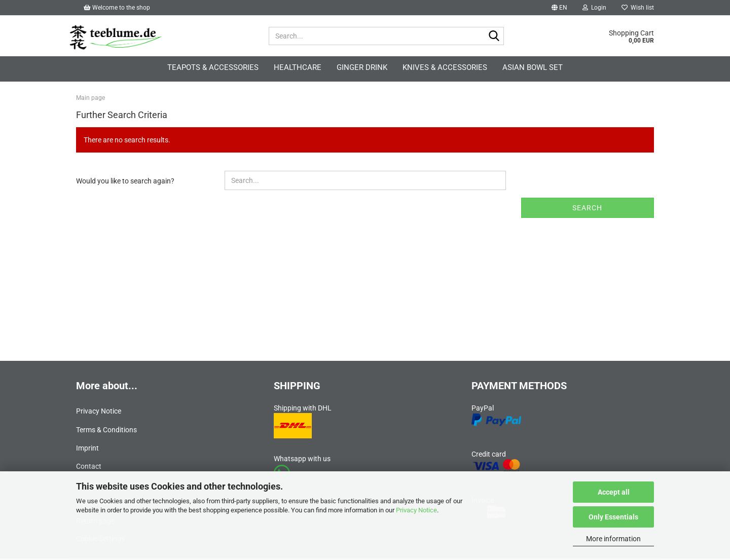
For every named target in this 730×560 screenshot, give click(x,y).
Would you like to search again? (125, 182)
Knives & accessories (445, 67)
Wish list (638, 8)
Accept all (614, 492)
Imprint (87, 449)
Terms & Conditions (106, 431)
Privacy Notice (416, 510)
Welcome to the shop (117, 8)
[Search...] (494, 36)
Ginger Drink (362, 67)
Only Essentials (613, 517)
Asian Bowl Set (533, 67)
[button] (559, 8)
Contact (89, 468)
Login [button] (594, 8)
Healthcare (298, 67)
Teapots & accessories (213, 67)
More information (613, 539)
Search (587, 209)
